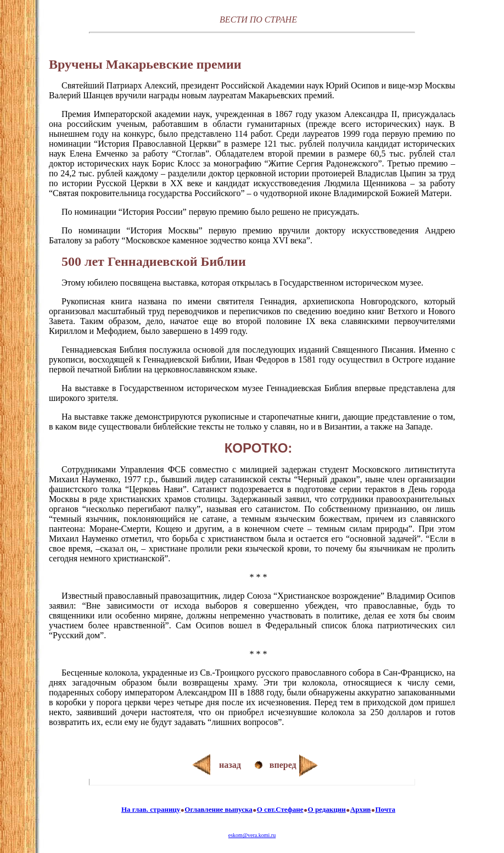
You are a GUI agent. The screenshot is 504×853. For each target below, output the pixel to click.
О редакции (327, 809)
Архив (361, 809)
